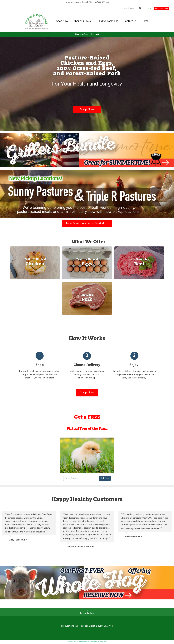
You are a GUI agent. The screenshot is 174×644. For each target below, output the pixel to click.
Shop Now (62, 21)
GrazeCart (102, 642)
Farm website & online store (79, 642)
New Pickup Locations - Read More (87, 223)
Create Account (162, 8)
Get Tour (105, 478)
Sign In (149, 8)
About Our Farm (84, 21)
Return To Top (87, 612)
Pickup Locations (109, 21)
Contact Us (130, 21)
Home (145, 21)
